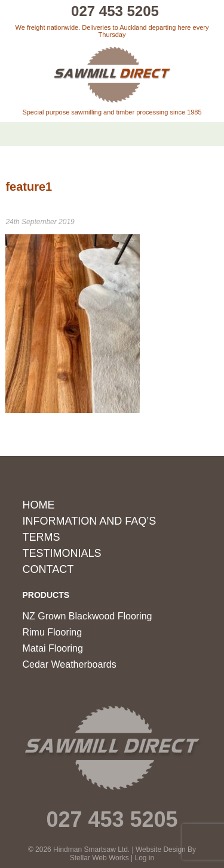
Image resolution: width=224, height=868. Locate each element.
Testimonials (62, 553)
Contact (48, 569)
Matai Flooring (53, 648)
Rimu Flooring (53, 632)
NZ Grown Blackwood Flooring (88, 616)
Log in (145, 858)
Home (39, 505)
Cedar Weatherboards (70, 664)
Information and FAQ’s (90, 521)
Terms (42, 537)
